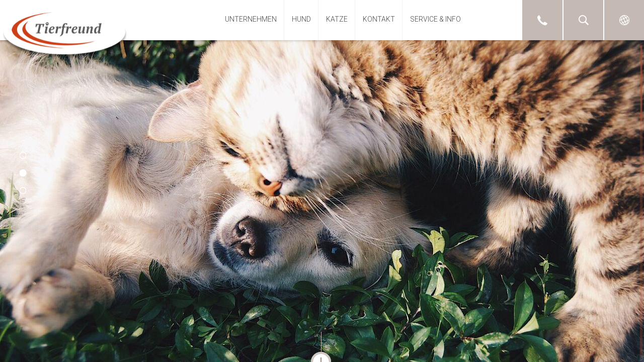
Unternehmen (251, 19)
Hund (301, 19)
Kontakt (379, 19)
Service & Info (435, 19)
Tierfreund (65, 32)
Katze (337, 19)
